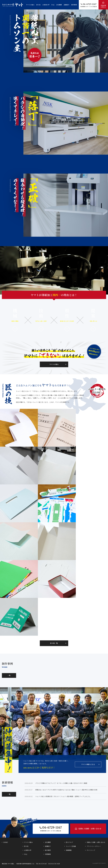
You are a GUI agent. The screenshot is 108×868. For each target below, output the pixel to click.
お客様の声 (46, 5)
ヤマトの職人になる (88, 764)
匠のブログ (69, 842)
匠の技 (39, 5)
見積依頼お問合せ (103, 6)
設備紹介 (67, 5)
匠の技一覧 (54, 643)
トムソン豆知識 (71, 846)
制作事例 (74, 5)
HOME (6, 842)
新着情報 (69, 850)
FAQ (53, 5)
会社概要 (59, 5)
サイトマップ (91, 850)
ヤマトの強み (30, 5)
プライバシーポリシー (94, 846)
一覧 (9, 675)
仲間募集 (48, 854)
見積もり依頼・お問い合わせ (90, 829)
